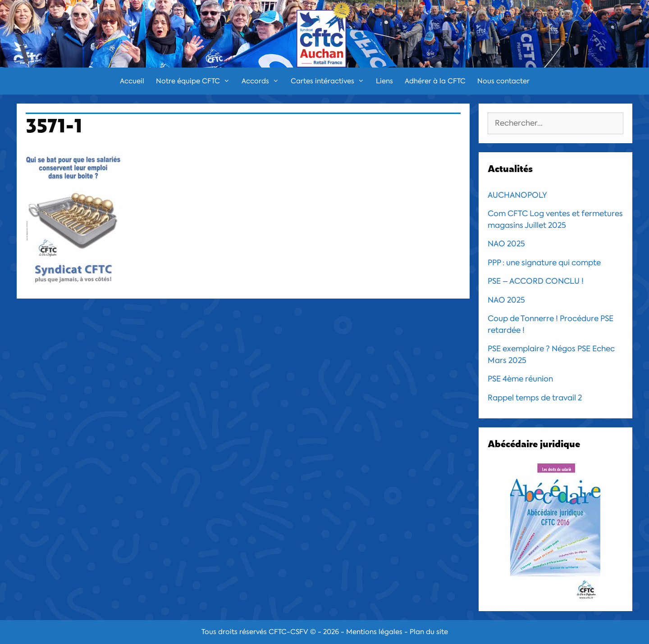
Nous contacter (503, 81)
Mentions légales (374, 632)
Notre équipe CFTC (196, 81)
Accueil (132, 81)
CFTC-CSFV (288, 632)
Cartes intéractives (330, 81)
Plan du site (429, 632)
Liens (384, 81)
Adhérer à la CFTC (435, 81)
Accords (263, 81)
